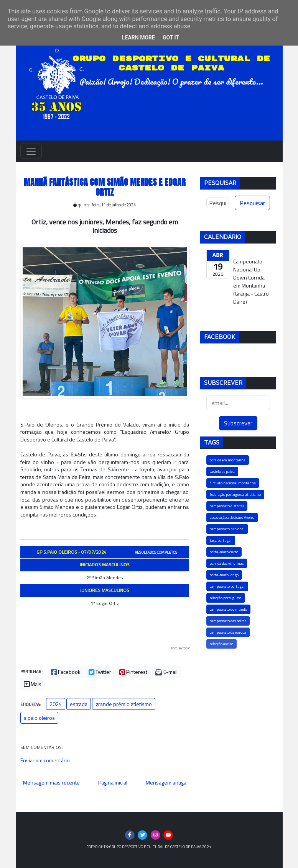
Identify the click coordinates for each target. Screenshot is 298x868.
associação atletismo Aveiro (232, 517)
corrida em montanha (228, 460)
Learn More (138, 38)
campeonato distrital (227, 506)
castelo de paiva (222, 472)
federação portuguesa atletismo (235, 494)
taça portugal (221, 540)
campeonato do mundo (228, 609)
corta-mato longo (224, 575)
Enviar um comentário (45, 760)
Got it (171, 38)
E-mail (166, 672)
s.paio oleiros (39, 718)
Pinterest (133, 672)
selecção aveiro (221, 644)
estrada (79, 704)
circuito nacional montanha (233, 483)
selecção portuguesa (226, 598)
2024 (56, 704)
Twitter (100, 672)
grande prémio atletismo (124, 704)
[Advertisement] (238, 698)
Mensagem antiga (166, 782)
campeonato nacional (227, 529)
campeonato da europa (228, 632)
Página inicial (113, 782)
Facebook (66, 672)
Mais (33, 684)
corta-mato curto (224, 552)
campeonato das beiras (228, 621)
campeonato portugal (227, 586)
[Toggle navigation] (31, 151)
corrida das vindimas (227, 563)
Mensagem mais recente (51, 782)
